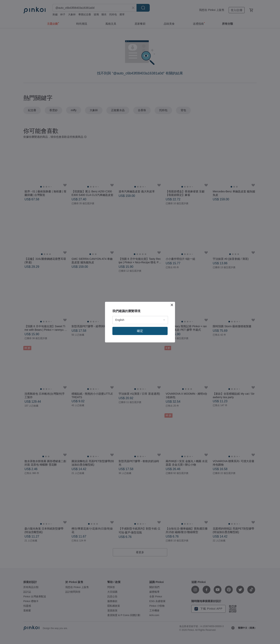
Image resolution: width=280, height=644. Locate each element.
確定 (140, 331)
